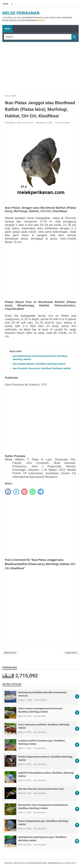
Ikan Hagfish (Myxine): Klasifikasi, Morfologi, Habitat (39, 364)
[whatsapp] (32, 492)
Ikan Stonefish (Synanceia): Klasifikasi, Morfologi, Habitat (42, 368)
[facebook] (8, 492)
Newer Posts (10, 653)
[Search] (38, 37)
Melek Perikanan (21, 13)
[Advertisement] (40, 65)
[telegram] (41, 492)
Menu (7, 29)
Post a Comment (62, 123)
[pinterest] (24, 492)
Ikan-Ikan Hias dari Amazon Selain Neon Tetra (41, 789)
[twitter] (16, 492)
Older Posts (71, 653)
